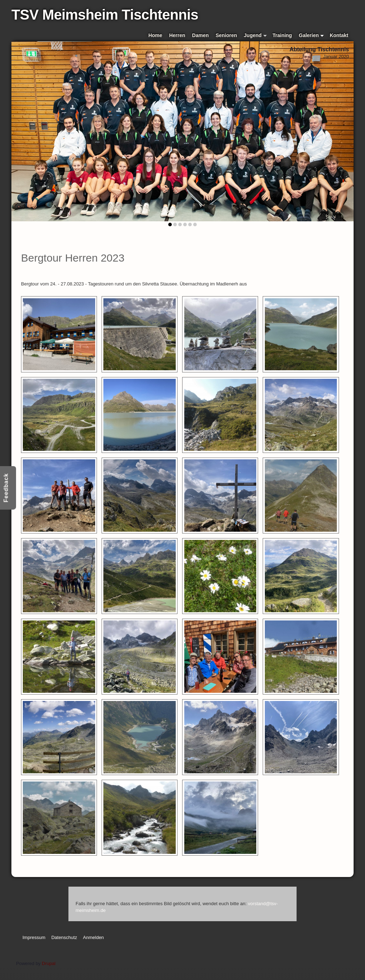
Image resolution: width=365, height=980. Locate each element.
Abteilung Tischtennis (319, 49)
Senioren (226, 35)
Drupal (48, 963)
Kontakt (339, 35)
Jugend (255, 36)
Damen (201, 35)
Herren (177, 35)
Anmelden (94, 937)
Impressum (34, 937)
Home (155, 35)
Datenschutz (64, 937)
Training (282, 35)
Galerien (311, 36)
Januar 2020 (336, 56)
